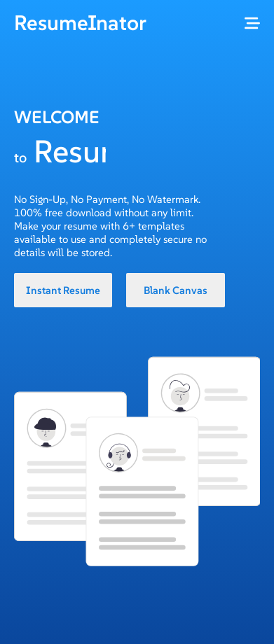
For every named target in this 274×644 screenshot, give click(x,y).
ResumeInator (80, 23)
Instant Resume (63, 290)
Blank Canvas (176, 290)
